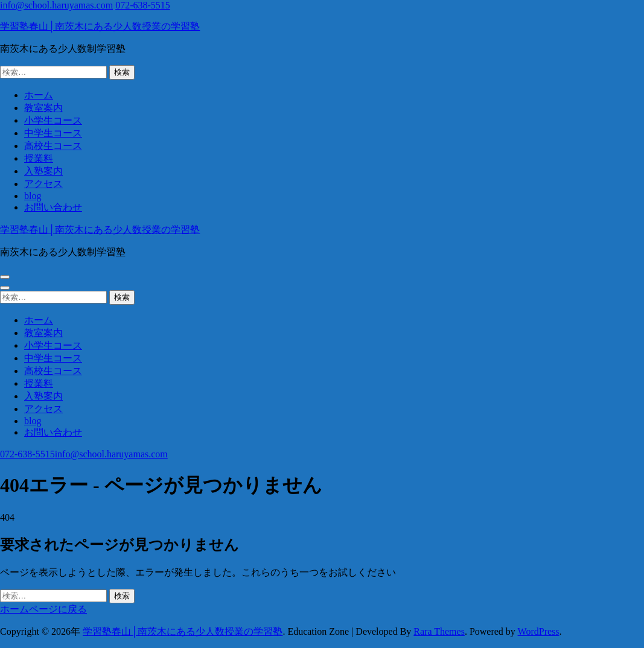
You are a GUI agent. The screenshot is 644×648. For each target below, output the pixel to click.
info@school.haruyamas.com (56, 5)
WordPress (539, 631)
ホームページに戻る (43, 609)
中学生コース (53, 133)
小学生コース (53, 120)
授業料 (39, 158)
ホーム (39, 95)
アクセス (43, 184)
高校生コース (53, 146)
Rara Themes (439, 631)
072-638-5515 (143, 5)
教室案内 (43, 108)
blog (33, 196)
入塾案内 (43, 171)
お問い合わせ (53, 207)
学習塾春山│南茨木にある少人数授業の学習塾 (100, 26)
